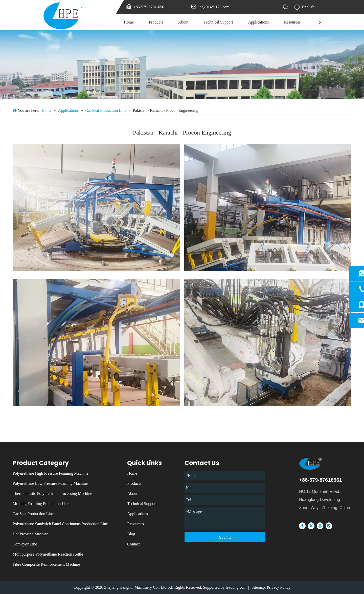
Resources (292, 22)
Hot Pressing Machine (31, 534)
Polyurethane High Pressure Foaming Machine (51, 473)
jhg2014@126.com (214, 7)
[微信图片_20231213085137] (182, 64)
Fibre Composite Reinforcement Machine (46, 564)
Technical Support (218, 22)
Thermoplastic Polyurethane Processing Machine (52, 493)
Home (129, 22)
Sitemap (258, 587)
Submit (225, 537)
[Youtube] (320, 526)
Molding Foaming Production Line (41, 504)
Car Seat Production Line (33, 514)
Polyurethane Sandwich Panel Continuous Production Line (60, 524)
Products (156, 22)
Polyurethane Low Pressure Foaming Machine (50, 483)
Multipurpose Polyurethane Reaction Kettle (48, 554)
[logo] (319, 464)
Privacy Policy (279, 587)
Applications (259, 22)
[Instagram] (329, 526)
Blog (131, 534)
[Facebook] (302, 526)
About (183, 22)
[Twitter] (311, 526)
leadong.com (236, 587)
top (353, 572)
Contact (133, 544)
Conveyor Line (25, 544)
